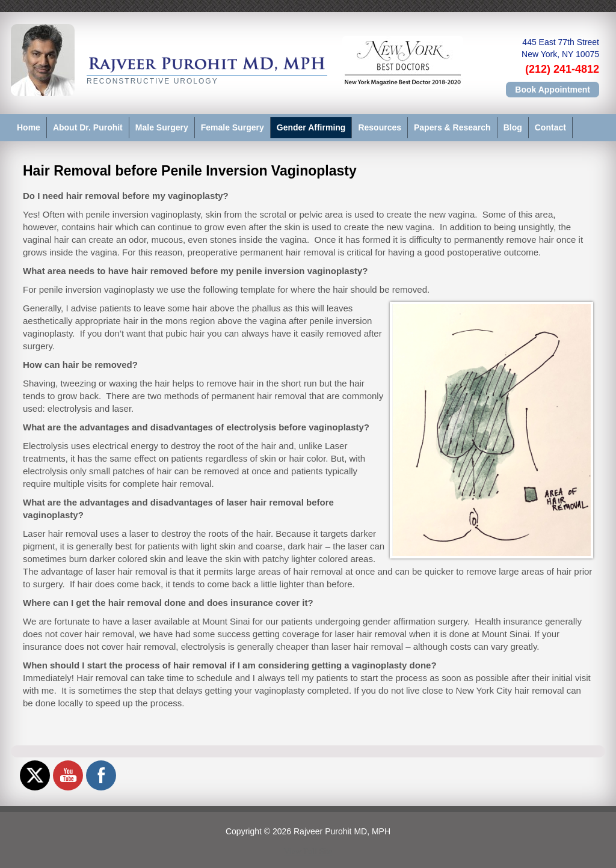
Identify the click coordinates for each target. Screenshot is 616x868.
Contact (550, 127)
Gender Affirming (311, 127)
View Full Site (308, 851)
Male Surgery (162, 127)
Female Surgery (233, 127)
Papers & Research (452, 127)
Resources (380, 127)
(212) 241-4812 (562, 69)
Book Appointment (553, 90)
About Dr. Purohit (88, 127)
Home (29, 127)
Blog (513, 127)
